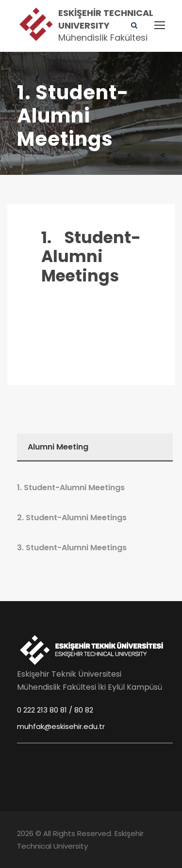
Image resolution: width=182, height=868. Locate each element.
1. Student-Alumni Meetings (91, 257)
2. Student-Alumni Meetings (72, 518)
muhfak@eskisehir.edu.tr (61, 726)
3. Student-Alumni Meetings (72, 548)
